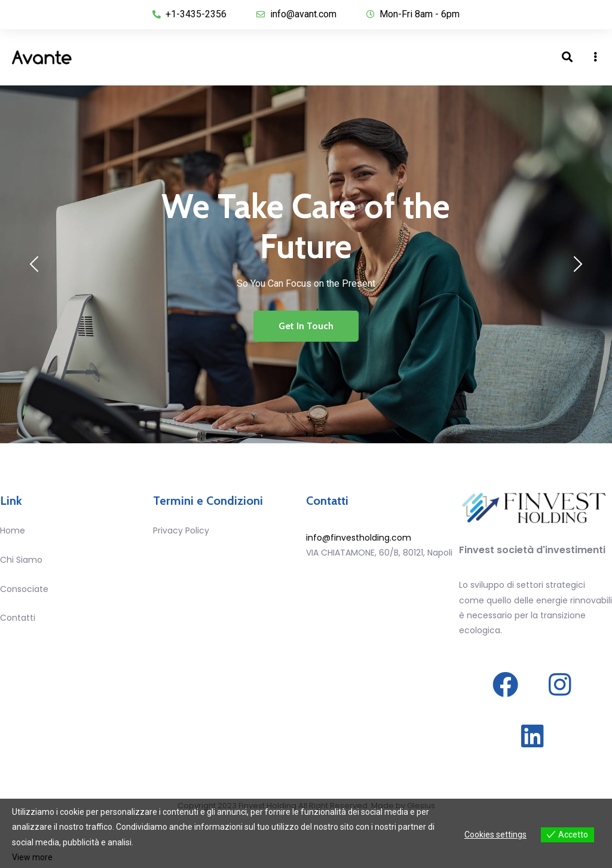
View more (32, 857)
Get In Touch (306, 326)
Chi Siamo (21, 560)
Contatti (18, 618)
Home (13, 530)
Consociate (24, 589)
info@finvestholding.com (359, 538)
